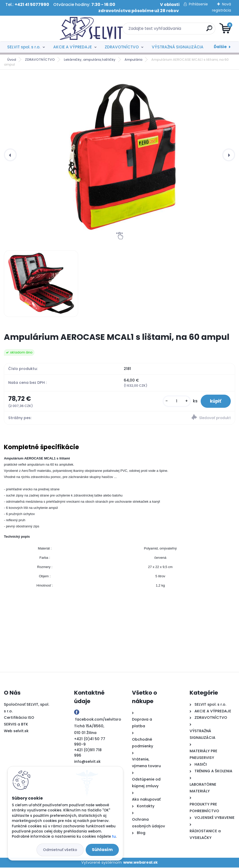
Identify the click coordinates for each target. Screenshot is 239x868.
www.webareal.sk (140, 863)
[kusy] (174, 401)
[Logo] (35, 29)
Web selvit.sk (16, 732)
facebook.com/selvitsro (98, 720)
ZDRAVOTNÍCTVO (122, 47)
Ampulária (133, 60)
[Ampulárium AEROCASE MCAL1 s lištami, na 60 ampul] (41, 284)
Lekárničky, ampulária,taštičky (90, 60)
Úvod (12, 60)
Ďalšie (220, 47)
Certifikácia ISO (19, 718)
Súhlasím (102, 850)
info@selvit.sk (87, 762)
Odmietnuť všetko (60, 850)
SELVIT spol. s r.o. (24, 47)
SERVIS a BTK (16, 725)
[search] (181, 30)
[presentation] (10, 155)
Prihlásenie (198, 4)
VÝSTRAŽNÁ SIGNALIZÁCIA (178, 47)
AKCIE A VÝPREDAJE (73, 47)
